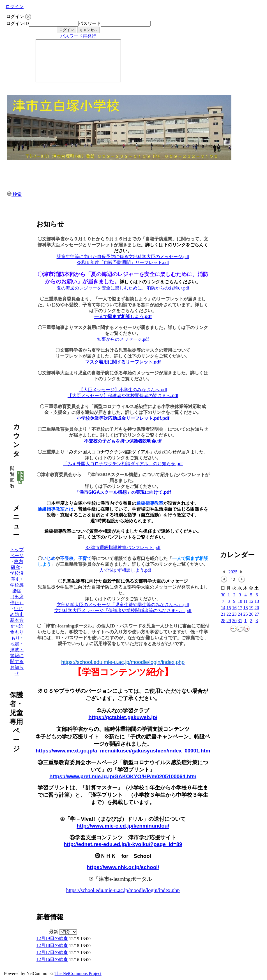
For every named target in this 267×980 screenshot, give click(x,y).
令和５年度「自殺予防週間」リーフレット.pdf (123, 262)
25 (245, 614)
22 (229, 614)
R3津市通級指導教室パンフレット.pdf (123, 547)
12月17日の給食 (52, 952)
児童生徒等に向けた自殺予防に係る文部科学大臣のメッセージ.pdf (123, 257)
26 (251, 614)
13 (257, 602)
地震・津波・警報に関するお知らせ (17, 656)
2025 (233, 572)
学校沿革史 (17, 574)
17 (240, 608)
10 (240, 602)
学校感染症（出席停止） (17, 591)
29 (229, 621)
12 (251, 602)
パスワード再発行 (78, 36)
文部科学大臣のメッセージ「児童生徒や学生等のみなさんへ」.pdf (123, 605)
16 (234, 608)
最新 (63, 932)
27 (257, 614)
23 (234, 614)
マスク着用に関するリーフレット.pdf (123, 362)
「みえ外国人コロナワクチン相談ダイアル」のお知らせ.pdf (123, 464)
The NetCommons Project (78, 973)
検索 (14, 194)
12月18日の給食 (52, 945)
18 (245, 608)
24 (240, 614)
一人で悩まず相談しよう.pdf (123, 317)
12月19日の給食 (52, 938)
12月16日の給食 (52, 959)
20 (257, 608)
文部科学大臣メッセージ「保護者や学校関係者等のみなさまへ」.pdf (123, 611)
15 (229, 608)
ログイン (15, 7)
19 (251, 608)
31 (240, 621)
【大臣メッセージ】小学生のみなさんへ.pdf (123, 390)
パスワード (90, 23)
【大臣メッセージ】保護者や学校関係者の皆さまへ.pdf (123, 396)
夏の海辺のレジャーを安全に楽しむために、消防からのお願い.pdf (123, 288)
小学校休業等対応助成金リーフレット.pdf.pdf (123, 418)
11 (246, 602)
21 (223, 614)
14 (223, 608)
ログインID (18, 23)
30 (223, 595)
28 (223, 621)
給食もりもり (17, 632)
